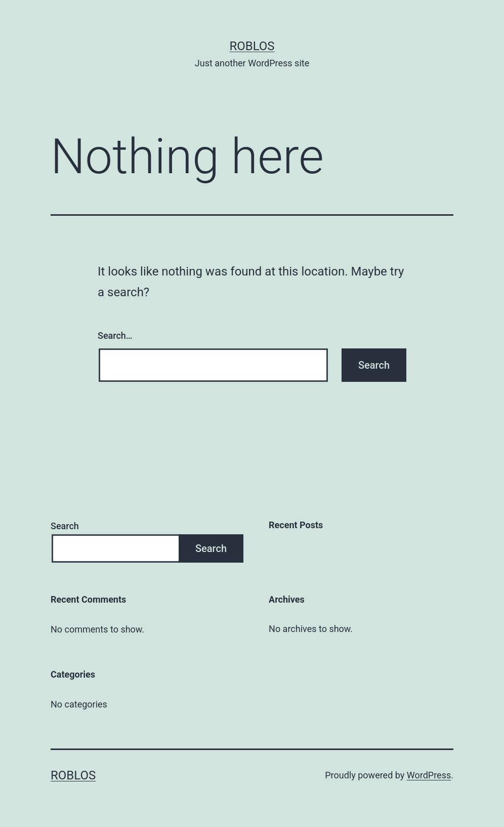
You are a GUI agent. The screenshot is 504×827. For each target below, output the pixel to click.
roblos (252, 46)
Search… (115, 336)
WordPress (429, 775)
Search (65, 526)
